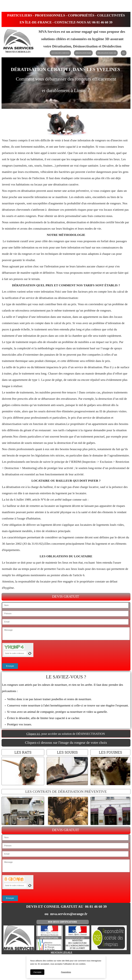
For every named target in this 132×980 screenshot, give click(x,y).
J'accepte (37, 972)
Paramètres (66, 972)
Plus (124, 53)
